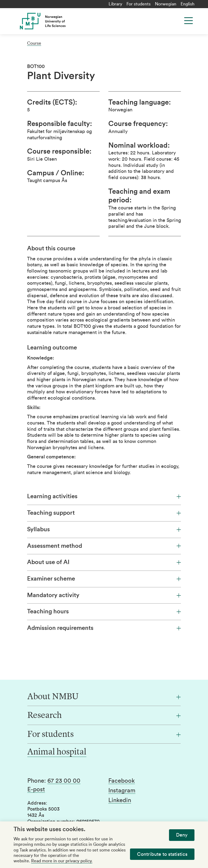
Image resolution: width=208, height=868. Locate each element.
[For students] (104, 735)
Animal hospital (57, 752)
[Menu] (188, 21)
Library (115, 4)
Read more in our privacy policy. (62, 861)
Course (34, 43)
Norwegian (166, 4)
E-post (36, 789)
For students (139, 4)
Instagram (122, 791)
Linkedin (120, 800)
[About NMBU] (104, 697)
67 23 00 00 (64, 781)
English (188, 4)
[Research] (104, 716)
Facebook (122, 781)
